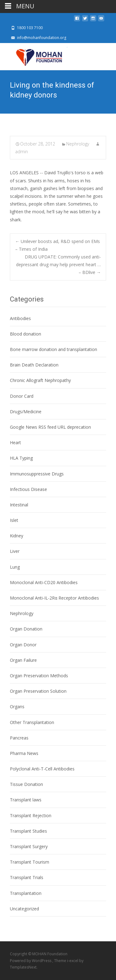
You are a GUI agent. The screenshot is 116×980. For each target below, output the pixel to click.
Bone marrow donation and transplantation (54, 349)
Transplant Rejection (31, 815)
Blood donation (26, 334)
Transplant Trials (27, 877)
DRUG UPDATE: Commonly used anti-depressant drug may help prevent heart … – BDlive (58, 265)
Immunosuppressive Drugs (37, 474)
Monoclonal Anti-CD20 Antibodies (44, 582)
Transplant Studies (28, 831)
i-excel (73, 961)
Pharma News (24, 753)
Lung (15, 567)
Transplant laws (26, 800)
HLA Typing (21, 458)
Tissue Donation (26, 784)
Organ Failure (23, 660)
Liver (15, 551)
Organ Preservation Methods (39, 676)
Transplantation (26, 893)
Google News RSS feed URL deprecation (50, 427)
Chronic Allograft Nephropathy (40, 380)
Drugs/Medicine (26, 412)
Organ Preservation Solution (38, 691)
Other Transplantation (32, 722)
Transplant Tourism (30, 862)
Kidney (17, 536)
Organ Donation (26, 629)
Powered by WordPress (31, 961)
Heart (15, 442)
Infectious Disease (28, 489)
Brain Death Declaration (34, 365)
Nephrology (78, 144)
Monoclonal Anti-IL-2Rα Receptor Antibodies (54, 598)
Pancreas (19, 738)
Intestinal (19, 505)
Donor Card (22, 396)
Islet (14, 520)
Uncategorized (24, 909)
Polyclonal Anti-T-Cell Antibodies (42, 769)
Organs (17, 707)
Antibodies (20, 318)
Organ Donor (23, 645)
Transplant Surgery (29, 846)
